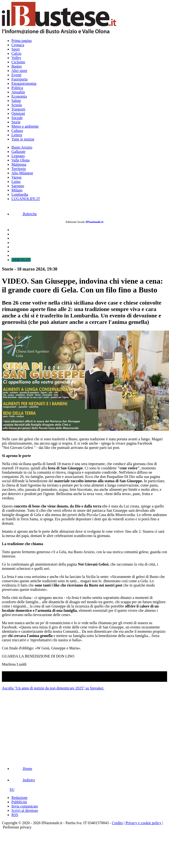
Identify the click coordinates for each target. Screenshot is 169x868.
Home (22, 769)
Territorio (19, 169)
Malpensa (19, 164)
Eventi (16, 75)
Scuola (17, 105)
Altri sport (19, 71)
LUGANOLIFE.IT (26, 199)
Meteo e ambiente (25, 126)
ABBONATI (21, 260)
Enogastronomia (24, 83)
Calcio (16, 53)
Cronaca (18, 45)
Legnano (18, 156)
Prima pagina (22, 41)
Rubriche (24, 214)
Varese (17, 177)
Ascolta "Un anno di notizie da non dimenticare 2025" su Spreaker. (53, 688)
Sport (16, 49)
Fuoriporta (20, 79)
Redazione (20, 798)
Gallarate (18, 152)
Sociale (17, 118)
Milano (17, 190)
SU (8, 790)
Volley (16, 58)
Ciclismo (18, 62)
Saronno (18, 186)
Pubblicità (19, 802)
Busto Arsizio (22, 147)
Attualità (18, 92)
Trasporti (18, 109)
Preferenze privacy (17, 827)
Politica (17, 88)
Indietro (23, 780)
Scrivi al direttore (25, 810)
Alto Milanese (22, 173)
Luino (16, 182)
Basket (17, 66)
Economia (19, 96)
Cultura (17, 131)
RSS (15, 815)
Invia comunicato (25, 806)
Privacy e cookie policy (143, 823)
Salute (16, 101)
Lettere (17, 135)
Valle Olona (20, 160)
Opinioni (18, 113)
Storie (16, 122)
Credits (117, 823)
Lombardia (20, 194)
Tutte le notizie (23, 139)
